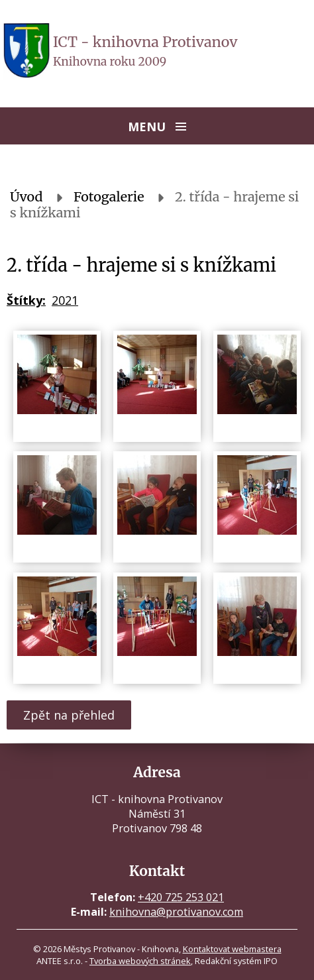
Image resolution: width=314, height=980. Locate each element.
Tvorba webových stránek (140, 961)
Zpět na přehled (69, 715)
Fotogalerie (109, 197)
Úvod (26, 197)
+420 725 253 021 (181, 897)
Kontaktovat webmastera (232, 949)
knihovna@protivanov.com (176, 912)
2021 (65, 300)
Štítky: (26, 300)
